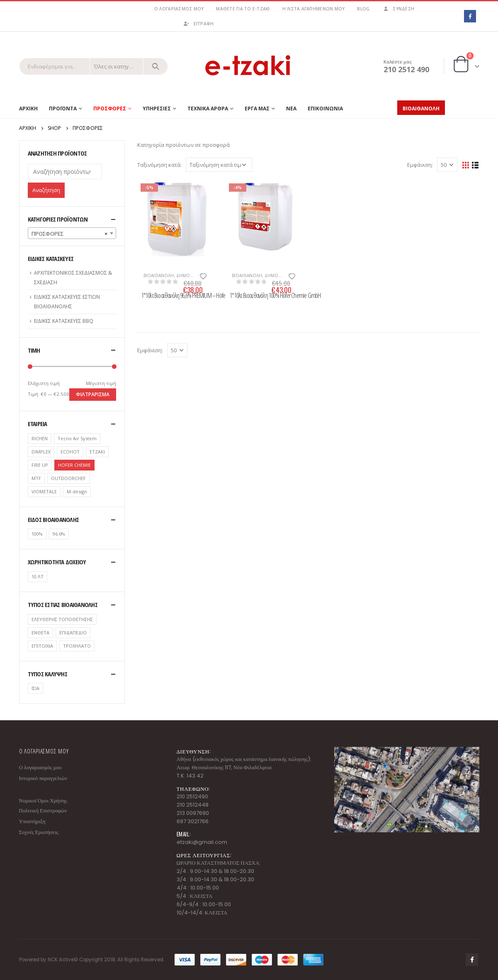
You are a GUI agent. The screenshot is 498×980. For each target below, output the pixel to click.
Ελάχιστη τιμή (44, 383)
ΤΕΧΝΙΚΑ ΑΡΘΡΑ (208, 108)
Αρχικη (28, 108)
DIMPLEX (41, 452)
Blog (363, 9)
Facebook (472, 960)
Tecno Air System (77, 438)
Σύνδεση (398, 9)
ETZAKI (97, 452)
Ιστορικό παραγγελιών (43, 778)
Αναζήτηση (46, 190)
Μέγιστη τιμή (101, 383)
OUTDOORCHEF (68, 478)
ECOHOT (70, 452)
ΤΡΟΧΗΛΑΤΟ (77, 646)
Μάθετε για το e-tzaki (243, 9)
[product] (175, 218)
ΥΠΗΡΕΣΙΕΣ (157, 108)
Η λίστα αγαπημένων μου (314, 9)
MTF (36, 478)
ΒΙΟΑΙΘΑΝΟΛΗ (159, 275)
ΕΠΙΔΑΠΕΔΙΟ (73, 633)
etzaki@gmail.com (202, 842)
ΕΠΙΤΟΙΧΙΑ (42, 646)
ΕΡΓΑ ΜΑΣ (257, 108)
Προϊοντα (63, 108)
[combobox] (72, 233)
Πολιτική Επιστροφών (43, 811)
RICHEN (40, 438)
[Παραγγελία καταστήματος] (219, 165)
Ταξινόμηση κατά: (159, 165)
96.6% (59, 534)
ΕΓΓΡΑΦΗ (198, 24)
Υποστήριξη (32, 821)
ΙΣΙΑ (35, 688)
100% (37, 534)
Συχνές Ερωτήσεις (39, 832)
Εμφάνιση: (420, 165)
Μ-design (77, 491)
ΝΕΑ (291, 108)
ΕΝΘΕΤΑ (40, 633)
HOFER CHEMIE (74, 465)
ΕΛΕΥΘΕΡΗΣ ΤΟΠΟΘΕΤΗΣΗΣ (62, 619)
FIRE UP (40, 465)
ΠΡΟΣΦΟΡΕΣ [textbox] (69, 234)
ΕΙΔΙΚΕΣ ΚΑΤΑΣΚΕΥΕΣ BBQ (64, 321)
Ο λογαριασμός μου (179, 9)
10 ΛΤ (38, 577)
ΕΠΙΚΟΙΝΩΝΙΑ (325, 108)
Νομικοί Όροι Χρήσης (43, 801)
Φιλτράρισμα (93, 394)
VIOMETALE (44, 491)
